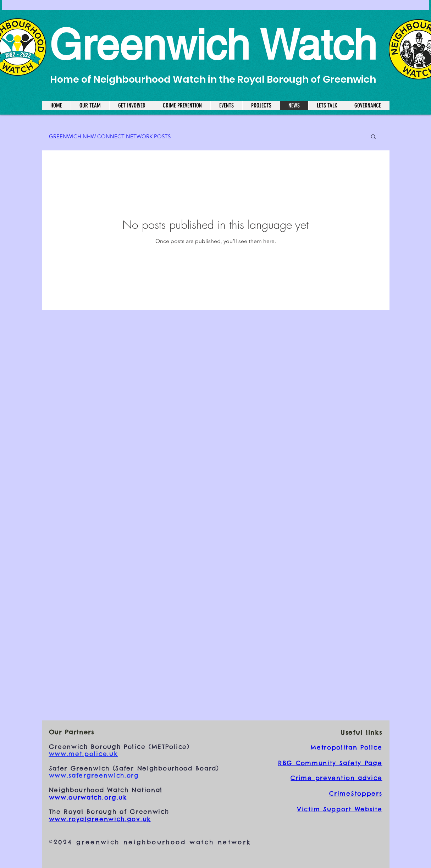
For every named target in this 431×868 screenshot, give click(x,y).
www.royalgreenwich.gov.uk (100, 819)
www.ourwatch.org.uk (88, 797)
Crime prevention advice (336, 778)
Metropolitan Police (346, 747)
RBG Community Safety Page (330, 763)
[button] (373, 137)
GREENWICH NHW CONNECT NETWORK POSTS (110, 136)
